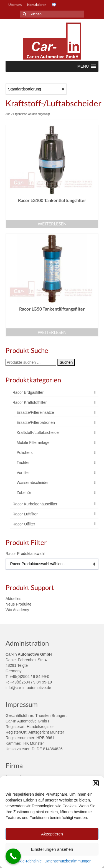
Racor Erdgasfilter (28, 392)
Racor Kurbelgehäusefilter (35, 504)
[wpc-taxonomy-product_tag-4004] (52, 564)
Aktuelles (13, 599)
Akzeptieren (52, 834)
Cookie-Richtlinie (27, 861)
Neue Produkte (18, 604)
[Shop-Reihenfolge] (36, 89)
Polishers (25, 453)
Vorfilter (23, 473)
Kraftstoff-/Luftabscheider (38, 432)
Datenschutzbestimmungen (68, 861)
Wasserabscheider (33, 483)
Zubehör (24, 493)
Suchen (66, 362)
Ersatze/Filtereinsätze (35, 412)
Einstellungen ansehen (52, 849)
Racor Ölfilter (24, 524)
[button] (96, 783)
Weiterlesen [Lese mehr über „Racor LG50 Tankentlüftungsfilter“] (52, 332)
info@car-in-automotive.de (28, 688)
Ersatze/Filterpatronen (36, 422)
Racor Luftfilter (25, 514)
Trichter (23, 463)
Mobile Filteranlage (33, 442)
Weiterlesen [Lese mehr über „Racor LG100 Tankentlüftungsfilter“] (52, 224)
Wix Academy (17, 610)
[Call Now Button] (13, 856)
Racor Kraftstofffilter (30, 402)
